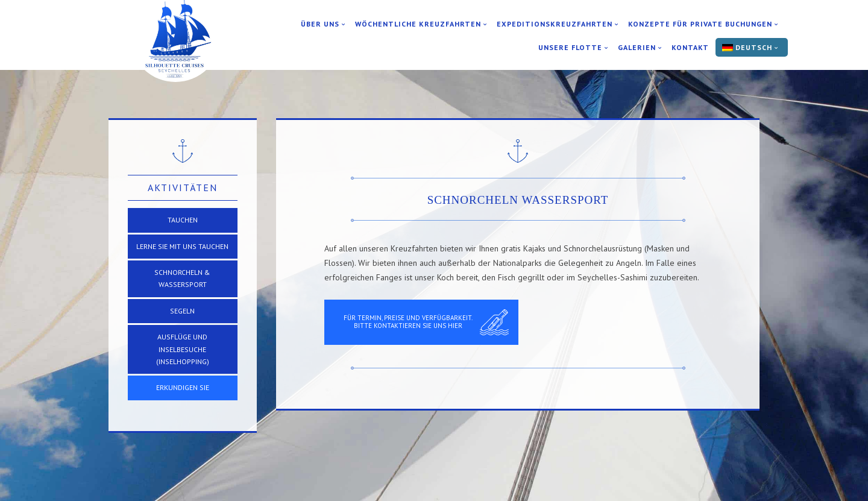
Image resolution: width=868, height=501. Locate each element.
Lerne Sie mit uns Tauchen (182, 246)
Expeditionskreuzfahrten (555, 24)
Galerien (637, 48)
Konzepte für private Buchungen (700, 24)
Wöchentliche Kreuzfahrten (418, 24)
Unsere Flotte (570, 48)
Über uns (320, 24)
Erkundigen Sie (183, 387)
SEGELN (182, 311)
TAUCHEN (183, 220)
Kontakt (690, 48)
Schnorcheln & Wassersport (182, 278)
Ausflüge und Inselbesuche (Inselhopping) (183, 349)
